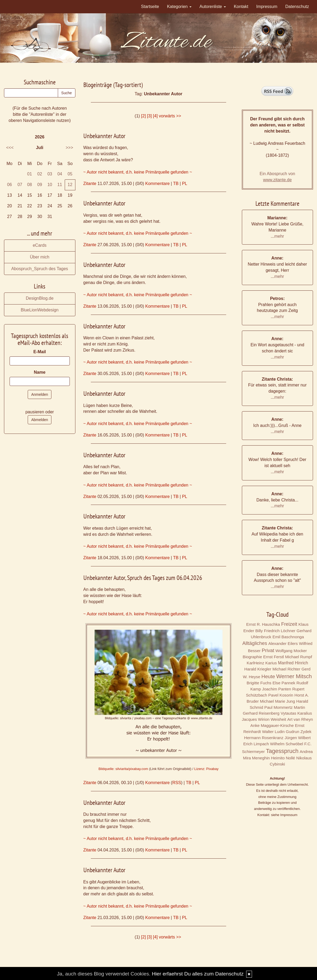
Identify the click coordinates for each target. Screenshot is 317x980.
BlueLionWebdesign (40, 310)
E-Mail (40, 352)
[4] (155, 116)
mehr (279, 236)
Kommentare (157, 184)
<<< (10, 148)
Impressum (267, 7)
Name (40, 372)
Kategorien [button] (179, 7)
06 (10, 185)
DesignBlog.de (40, 298)
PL (185, 184)
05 (70, 174)
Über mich (40, 257)
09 (40, 185)
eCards (40, 245)
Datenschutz (297, 7)
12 (70, 185)
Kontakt (241, 7)
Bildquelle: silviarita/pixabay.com (123, 769)
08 (30, 185)
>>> (69, 148)
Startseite (150, 7)
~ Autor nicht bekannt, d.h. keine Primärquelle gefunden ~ (138, 172)
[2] (144, 116)
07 (20, 185)
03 (50, 174)
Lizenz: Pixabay (206, 769)
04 (60, 174)
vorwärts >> (170, 116)
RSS (177, 783)
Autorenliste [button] (213, 7)
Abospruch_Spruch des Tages (40, 269)
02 (40, 174)
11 (60, 185)
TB (176, 184)
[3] (149, 116)
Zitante (90, 184)
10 (50, 185)
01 (30, 174)
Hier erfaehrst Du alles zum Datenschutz (198, 974)
